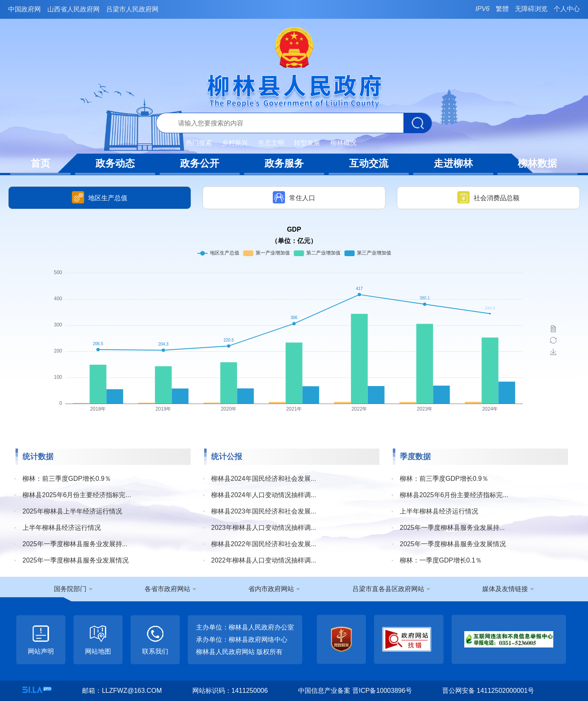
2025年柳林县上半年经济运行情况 (72, 511)
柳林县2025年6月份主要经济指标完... (77, 495)
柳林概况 (343, 143)
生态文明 (271, 143)
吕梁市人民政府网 (132, 9)
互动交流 (369, 163)
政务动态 (115, 163)
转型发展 (307, 143)
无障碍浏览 (531, 9)
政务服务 (284, 163)
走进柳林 (453, 163)
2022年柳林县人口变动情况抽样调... (264, 560)
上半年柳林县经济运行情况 (62, 528)
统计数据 (38, 457)
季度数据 (415, 457)
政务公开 (200, 163)
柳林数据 (537, 163)
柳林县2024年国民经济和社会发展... (264, 479)
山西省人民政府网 (73, 9)
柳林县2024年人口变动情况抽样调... (264, 495)
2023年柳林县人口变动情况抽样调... (264, 528)
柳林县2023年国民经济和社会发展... (264, 511)
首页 (40, 163)
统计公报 (227, 457)
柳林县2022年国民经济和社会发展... (264, 544)
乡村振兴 (235, 143)
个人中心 (567, 9)
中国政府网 (24, 9)
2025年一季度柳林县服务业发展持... (75, 544)
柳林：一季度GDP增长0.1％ (441, 560)
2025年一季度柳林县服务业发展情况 (76, 560)
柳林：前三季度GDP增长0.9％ (67, 479)
